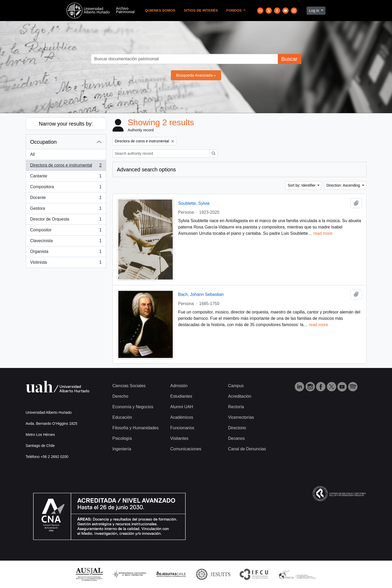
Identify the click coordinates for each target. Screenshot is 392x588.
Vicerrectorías (241, 417)
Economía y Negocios (133, 407)
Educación (122, 417)
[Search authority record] (161, 154)
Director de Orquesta (66, 220)
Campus (236, 386)
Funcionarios (182, 428)
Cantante (66, 177)
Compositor (66, 231)
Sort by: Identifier (302, 185)
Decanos (236, 438)
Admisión (179, 386)
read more (323, 233)
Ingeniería (122, 449)
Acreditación (240, 396)
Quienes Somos (160, 10)
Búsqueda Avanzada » (196, 75)
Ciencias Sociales (129, 386)
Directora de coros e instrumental (66, 166)
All (33, 154)
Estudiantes (181, 396)
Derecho (120, 396)
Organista (66, 253)
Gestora (66, 210)
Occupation (44, 142)
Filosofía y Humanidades (136, 428)
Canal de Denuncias (247, 449)
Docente (66, 199)
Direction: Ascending (344, 185)
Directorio (237, 428)
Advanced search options (147, 170)
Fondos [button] (235, 10)
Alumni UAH (182, 407)
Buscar (289, 59)
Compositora (66, 188)
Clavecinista (66, 242)
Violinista (66, 263)
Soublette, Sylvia (194, 203)
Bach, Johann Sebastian (201, 294)
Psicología (122, 438)
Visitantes (179, 438)
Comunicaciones (186, 449)
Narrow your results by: (66, 124)
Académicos (182, 417)
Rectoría (236, 407)
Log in (314, 11)
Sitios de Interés (201, 10)
